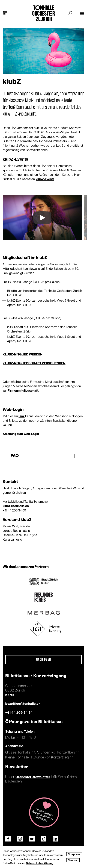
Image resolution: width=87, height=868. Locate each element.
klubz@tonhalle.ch (16, 506)
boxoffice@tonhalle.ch (23, 704)
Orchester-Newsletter (33, 777)
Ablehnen (73, 860)
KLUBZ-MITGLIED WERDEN (23, 354)
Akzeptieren (74, 854)
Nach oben (43, 660)
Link (22, 416)
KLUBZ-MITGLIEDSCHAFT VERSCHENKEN (34, 363)
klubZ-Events (45, 179)
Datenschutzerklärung (40, 863)
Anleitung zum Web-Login (21, 434)
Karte (10, 695)
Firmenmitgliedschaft (23, 391)
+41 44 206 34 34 (19, 712)
